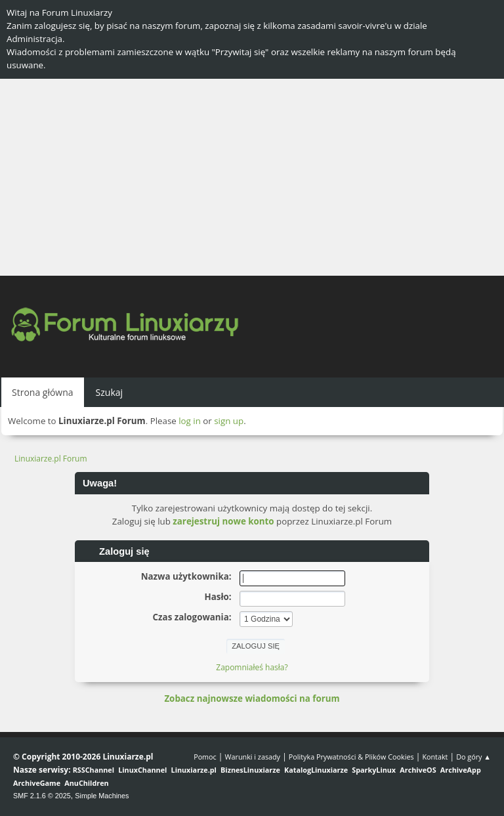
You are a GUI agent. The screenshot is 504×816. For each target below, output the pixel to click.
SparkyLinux (374, 770)
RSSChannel (94, 770)
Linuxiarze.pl (194, 770)
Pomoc (205, 757)
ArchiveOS (418, 770)
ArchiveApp (461, 770)
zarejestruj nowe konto (223, 521)
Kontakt (435, 757)
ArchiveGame (37, 783)
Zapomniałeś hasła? (252, 667)
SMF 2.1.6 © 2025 (42, 796)
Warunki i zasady (253, 757)
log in (190, 421)
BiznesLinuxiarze (250, 770)
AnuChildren (86, 783)
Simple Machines (102, 796)
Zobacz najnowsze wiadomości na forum (252, 698)
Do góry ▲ (473, 757)
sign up (229, 421)
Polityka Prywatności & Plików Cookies (351, 757)
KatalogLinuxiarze (316, 770)
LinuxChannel (142, 770)
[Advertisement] (252, 177)
